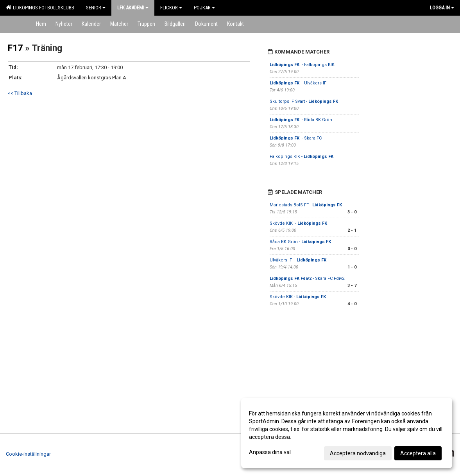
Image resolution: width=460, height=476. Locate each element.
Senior (96, 8)
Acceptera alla (418, 453)
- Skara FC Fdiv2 (307, 278)
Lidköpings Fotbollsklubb (40, 7)
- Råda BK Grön (301, 120)
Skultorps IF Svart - (304, 101)
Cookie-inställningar (28, 454)
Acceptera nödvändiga (358, 453)
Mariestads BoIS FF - (306, 205)
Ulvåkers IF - (299, 260)
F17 (15, 48)
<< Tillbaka (20, 93)
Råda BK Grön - (301, 242)
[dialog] (347, 433)
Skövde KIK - (299, 223)
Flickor (171, 8)
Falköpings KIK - (302, 157)
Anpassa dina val (270, 452)
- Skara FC (296, 138)
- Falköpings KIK (302, 65)
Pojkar (204, 8)
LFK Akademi (133, 8)
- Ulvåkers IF (299, 83)
